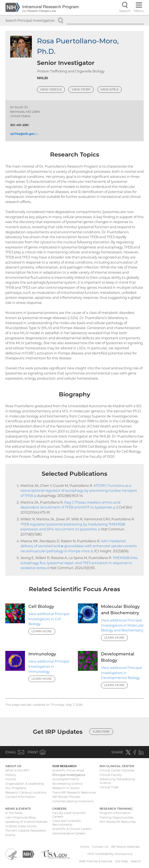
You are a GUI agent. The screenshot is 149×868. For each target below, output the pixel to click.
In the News (14, 813)
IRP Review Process (66, 797)
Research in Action (66, 788)
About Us (13, 766)
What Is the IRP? (17, 770)
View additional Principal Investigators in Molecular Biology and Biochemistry (122, 625)
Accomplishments (66, 779)
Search (136, 861)
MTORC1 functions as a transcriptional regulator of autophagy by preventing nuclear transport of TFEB (79, 491)
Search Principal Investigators (30, 20)
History (11, 775)
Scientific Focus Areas (68, 770)
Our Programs (16, 788)
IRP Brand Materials (125, 847)
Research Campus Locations (26, 792)
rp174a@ (24, 134)
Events (10, 835)
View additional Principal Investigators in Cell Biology (49, 619)
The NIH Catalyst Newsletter (26, 831)
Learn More (42, 631)
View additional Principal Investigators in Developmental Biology (121, 673)
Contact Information (20, 797)
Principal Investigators (69, 775)
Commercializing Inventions (73, 801)
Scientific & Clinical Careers (72, 829)
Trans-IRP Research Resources (74, 792)
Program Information (115, 813)
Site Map (122, 861)
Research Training (116, 809)
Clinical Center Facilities (117, 770)
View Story (81, 89)
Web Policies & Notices (96, 861)
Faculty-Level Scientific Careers (69, 815)
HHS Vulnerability (110, 854)
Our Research (64, 766)
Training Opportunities (116, 817)
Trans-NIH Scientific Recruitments (67, 823)
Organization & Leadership (25, 784)
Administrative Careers (69, 833)
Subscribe (101, 732)
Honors (11, 779)
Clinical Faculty (111, 775)
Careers (59, 809)
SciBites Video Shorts (21, 826)
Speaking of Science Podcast (26, 822)
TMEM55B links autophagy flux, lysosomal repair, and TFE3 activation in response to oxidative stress (79, 563)
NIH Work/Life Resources (118, 822)
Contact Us (100, 847)
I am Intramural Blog (20, 817)
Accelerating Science (67, 784)
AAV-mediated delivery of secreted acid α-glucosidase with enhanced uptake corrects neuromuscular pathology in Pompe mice (79, 546)
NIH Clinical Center (117, 766)
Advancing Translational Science (117, 781)
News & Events (18, 809)
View (52, 90)
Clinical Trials (109, 787)
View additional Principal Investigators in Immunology (49, 666)
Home (85, 847)
